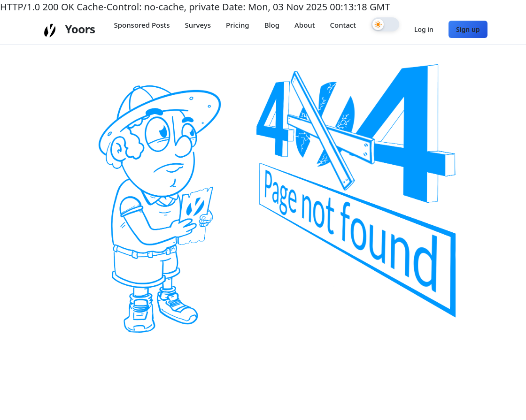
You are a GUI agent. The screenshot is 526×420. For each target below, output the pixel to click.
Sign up (468, 29)
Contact (343, 25)
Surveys (198, 25)
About (305, 25)
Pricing (238, 25)
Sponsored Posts (142, 25)
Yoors (80, 29)
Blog (272, 25)
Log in (424, 29)
